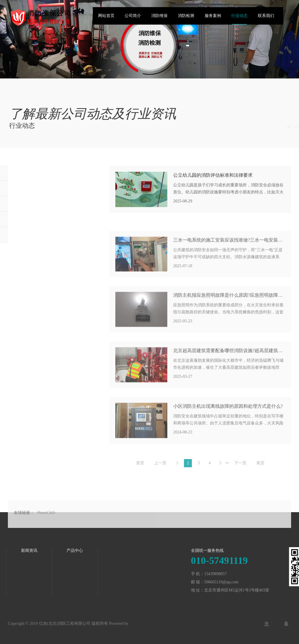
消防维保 (159, 19)
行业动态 (239, 19)
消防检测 (186, 19)
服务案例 (213, 19)
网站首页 (106, 19)
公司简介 (133, 19)
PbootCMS (46, 527)
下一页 (240, 467)
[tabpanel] (149, 39)
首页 (265, 127)
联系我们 (266, 19)
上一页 (160, 467)
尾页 (260, 467)
